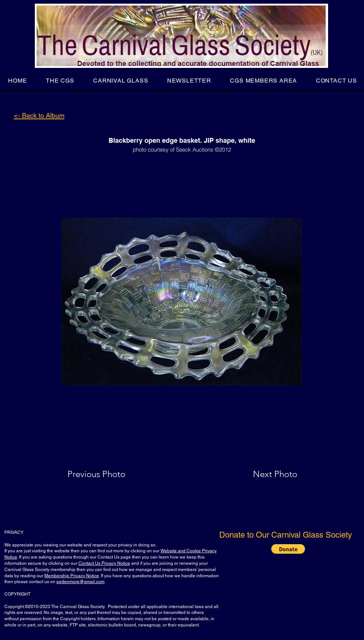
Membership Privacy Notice (72, 576)
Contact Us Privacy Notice (104, 563)
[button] (60, 81)
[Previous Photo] (107, 474)
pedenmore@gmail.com (80, 582)
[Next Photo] (261, 474)
